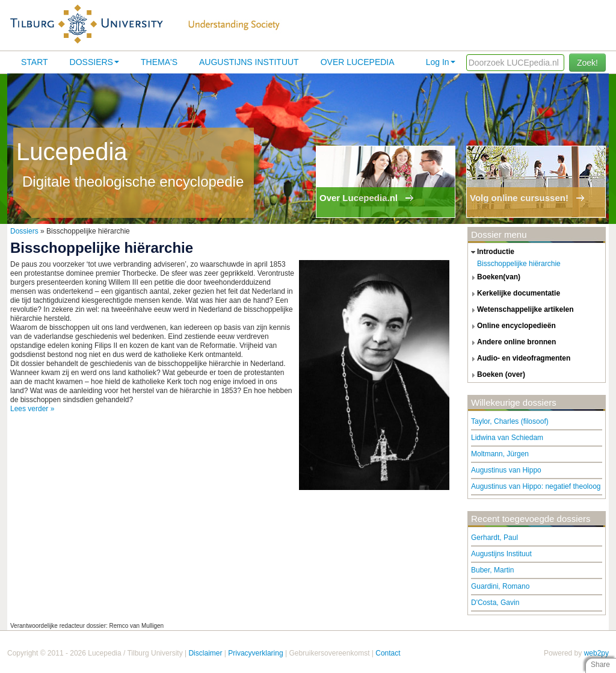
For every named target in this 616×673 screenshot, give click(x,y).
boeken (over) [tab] (497, 375)
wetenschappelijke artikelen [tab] (521, 310)
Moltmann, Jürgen (500, 454)
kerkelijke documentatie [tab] (514, 294)
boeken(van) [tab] (494, 278)
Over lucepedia (358, 62)
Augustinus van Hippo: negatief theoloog (536, 486)
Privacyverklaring (255, 653)
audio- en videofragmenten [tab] (519, 359)
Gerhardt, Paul (494, 538)
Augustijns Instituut (249, 62)
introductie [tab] (491, 252)
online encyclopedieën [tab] (512, 326)
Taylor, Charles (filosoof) (510, 421)
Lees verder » (32, 409)
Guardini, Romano (500, 586)
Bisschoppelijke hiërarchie (519, 264)
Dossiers (94, 62)
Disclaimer (205, 653)
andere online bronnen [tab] (512, 343)
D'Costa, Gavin (495, 603)
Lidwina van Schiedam (507, 438)
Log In (441, 62)
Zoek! (587, 63)
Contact (388, 653)
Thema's (159, 62)
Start (35, 62)
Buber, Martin (492, 570)
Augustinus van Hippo (506, 470)
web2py (596, 653)
